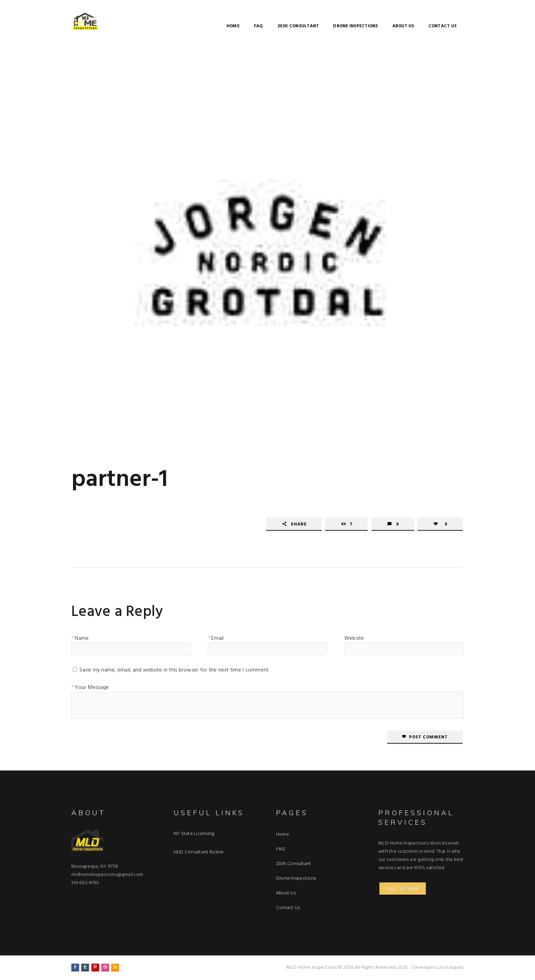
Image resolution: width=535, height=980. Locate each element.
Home (233, 26)
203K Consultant (298, 26)
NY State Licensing (194, 834)
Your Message (92, 689)
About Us (403, 26)
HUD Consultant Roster (199, 852)
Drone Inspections (355, 26)
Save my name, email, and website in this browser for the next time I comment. (174, 671)
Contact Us (443, 26)
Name (82, 639)
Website (354, 639)
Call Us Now (403, 889)
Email (217, 639)
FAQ (258, 26)
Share (299, 524)
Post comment (428, 737)
